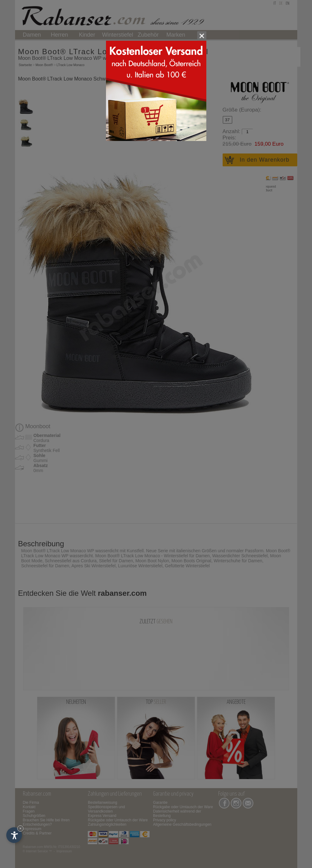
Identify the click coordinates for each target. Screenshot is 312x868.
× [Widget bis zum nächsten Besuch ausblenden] (20, 828)
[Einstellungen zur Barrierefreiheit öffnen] (14, 835)
